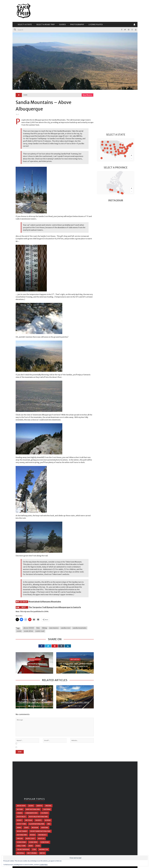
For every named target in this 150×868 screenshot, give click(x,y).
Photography (77, 24)
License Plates (96, 24)
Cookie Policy (44, 865)
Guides (62, 24)
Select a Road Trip (46, 24)
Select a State (25, 24)
